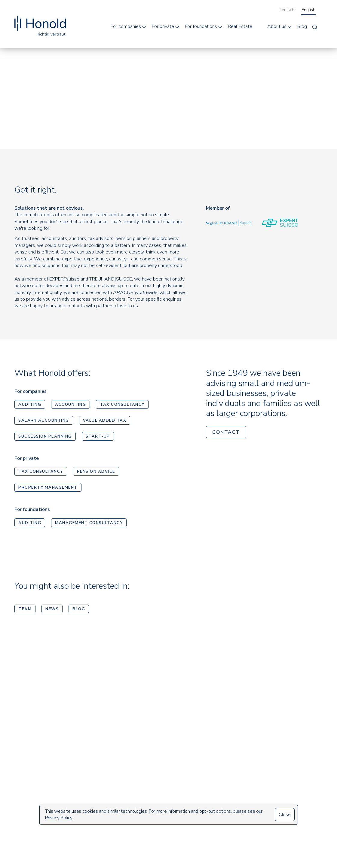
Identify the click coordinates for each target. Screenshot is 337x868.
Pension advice (96, 473)
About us (277, 26)
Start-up (98, 438)
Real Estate (240, 26)
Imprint (284, 786)
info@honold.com (32, 785)
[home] (40, 20)
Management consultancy (89, 524)
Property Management (48, 489)
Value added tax (105, 422)
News (52, 610)
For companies (126, 26)
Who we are (235, 758)
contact (226, 433)
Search (284, 760)
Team (25, 610)
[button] (129, 26)
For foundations (201, 26)
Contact (230, 800)
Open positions (238, 789)
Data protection (294, 799)
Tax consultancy (122, 406)
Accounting (70, 406)
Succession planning (45, 438)
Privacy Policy (59, 818)
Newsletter (289, 773)
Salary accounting (44, 422)
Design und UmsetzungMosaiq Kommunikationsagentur (295, 830)
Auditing (30, 406)
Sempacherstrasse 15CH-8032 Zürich (38, 761)
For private (163, 26)
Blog (302, 26)
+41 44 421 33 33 (35, 775)
